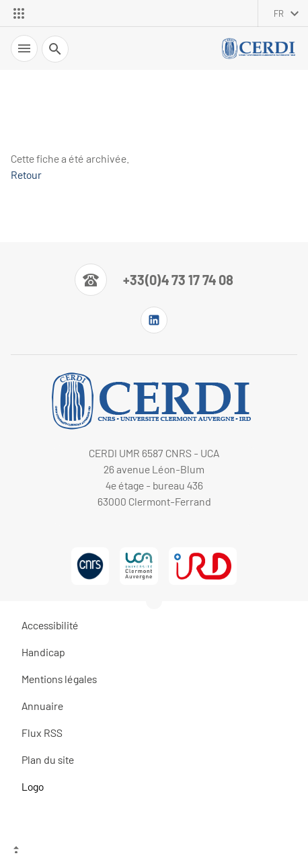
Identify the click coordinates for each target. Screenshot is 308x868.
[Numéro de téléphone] (154, 280)
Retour (26, 174)
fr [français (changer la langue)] (279, 13)
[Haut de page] (154, 851)
